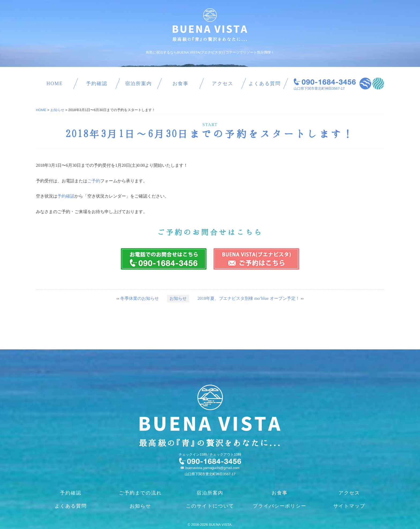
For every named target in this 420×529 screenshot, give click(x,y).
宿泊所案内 (138, 84)
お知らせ (178, 298)
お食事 (181, 84)
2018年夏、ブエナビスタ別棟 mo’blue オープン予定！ (248, 298)
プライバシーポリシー (280, 506)
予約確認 (97, 84)
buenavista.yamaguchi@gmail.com (212, 468)
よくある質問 (265, 84)
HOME (55, 84)
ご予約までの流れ (140, 493)
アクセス (223, 84)
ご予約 (94, 181)
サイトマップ (349, 506)
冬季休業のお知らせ (140, 298)
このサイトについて (210, 506)
